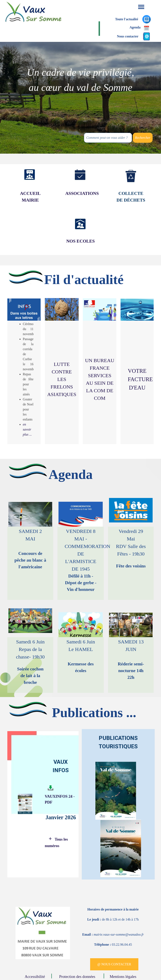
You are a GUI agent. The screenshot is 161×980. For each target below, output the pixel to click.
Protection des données (78, 977)
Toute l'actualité (127, 19)
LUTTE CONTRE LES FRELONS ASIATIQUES (62, 379)
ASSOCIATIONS (82, 193)
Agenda (135, 27)
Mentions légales (123, 977)
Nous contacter (128, 36)
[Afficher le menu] (141, 7)
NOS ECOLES (80, 241)
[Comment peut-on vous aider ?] (108, 138)
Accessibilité (36, 977)
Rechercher (143, 138)
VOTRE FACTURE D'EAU (140, 379)
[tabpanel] (80, 80)
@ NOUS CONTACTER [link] (114, 964)
